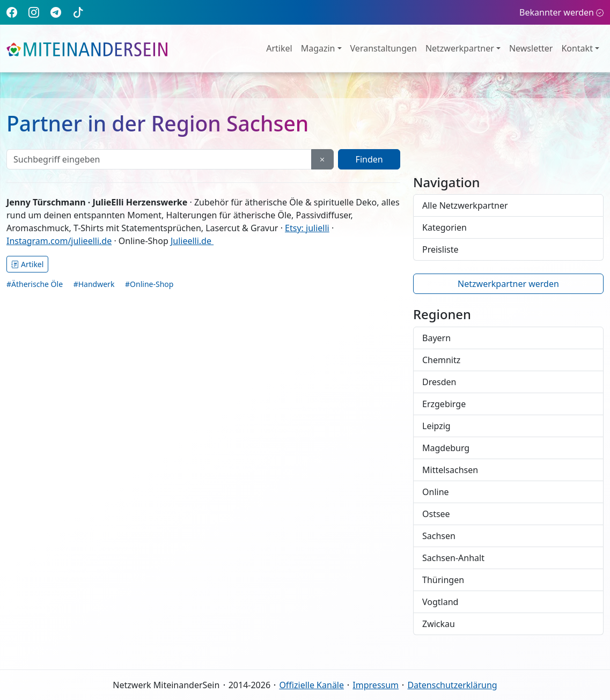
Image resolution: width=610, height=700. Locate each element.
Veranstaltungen (384, 48)
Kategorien (444, 227)
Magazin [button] (318, 48)
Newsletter (531, 48)
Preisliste (440, 249)
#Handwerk (94, 284)
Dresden (439, 382)
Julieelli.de (192, 241)
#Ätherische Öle (35, 284)
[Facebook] (12, 12)
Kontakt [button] (577, 48)
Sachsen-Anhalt (453, 558)
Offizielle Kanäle (311, 685)
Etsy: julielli (307, 228)
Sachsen (439, 536)
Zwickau (439, 624)
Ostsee (436, 514)
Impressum (376, 685)
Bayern (436, 338)
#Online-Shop (149, 284)
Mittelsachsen (450, 470)
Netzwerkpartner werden (508, 284)
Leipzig (436, 426)
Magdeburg (446, 448)
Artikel (279, 48)
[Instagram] (34, 12)
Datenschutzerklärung (452, 685)
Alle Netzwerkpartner (465, 205)
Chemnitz (441, 360)
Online (436, 492)
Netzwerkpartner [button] (460, 48)
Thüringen (443, 580)
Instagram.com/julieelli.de (59, 241)
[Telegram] (56, 12)
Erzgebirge (444, 404)
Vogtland (440, 602)
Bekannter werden (561, 12)
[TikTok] (78, 12)
